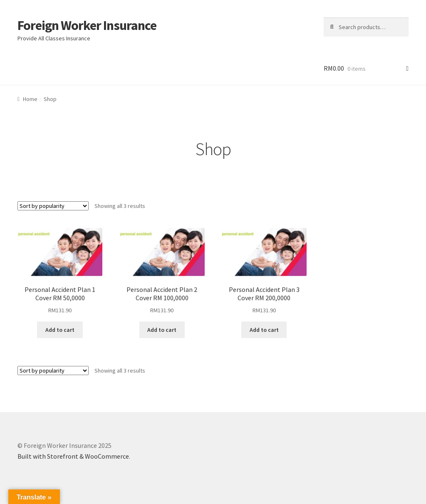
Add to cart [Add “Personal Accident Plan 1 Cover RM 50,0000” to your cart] (60, 330)
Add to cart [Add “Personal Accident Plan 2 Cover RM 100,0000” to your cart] (162, 330)
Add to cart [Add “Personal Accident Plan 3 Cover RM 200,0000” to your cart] (264, 330)
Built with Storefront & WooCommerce (73, 456)
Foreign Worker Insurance (87, 25)
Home (30, 99)
